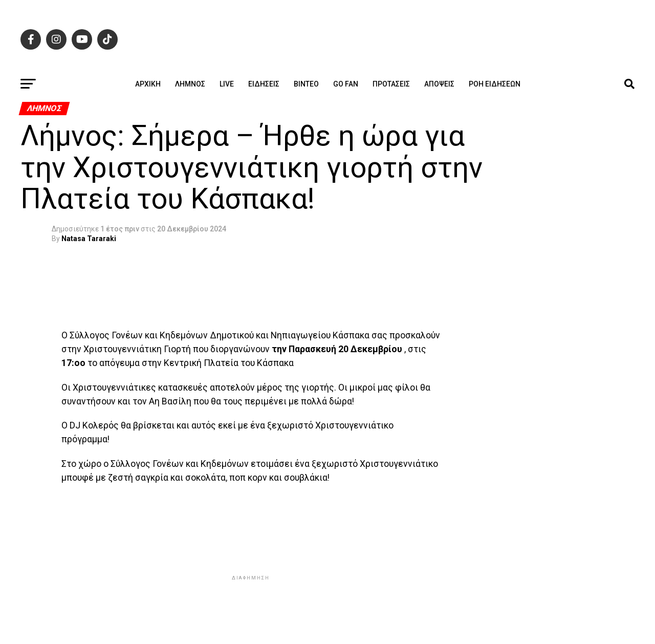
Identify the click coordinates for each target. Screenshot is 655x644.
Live (227, 84)
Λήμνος (190, 84)
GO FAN (346, 84)
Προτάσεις (391, 84)
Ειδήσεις (264, 84)
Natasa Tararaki (89, 239)
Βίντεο (306, 84)
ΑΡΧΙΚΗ (148, 84)
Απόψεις (439, 84)
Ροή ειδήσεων (495, 84)
